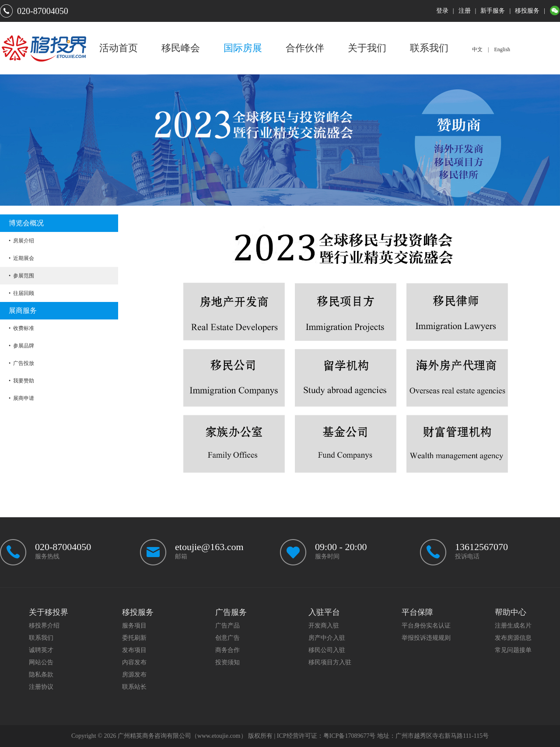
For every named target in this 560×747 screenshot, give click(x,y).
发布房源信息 (513, 638)
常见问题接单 (513, 650)
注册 (465, 11)
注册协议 (41, 687)
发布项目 (134, 650)
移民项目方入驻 (330, 662)
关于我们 (367, 48)
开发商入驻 (324, 626)
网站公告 (41, 662)
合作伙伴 (305, 48)
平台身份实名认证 (426, 626)
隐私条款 (41, 675)
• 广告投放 (21, 363)
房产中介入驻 (327, 638)
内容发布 (134, 662)
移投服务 (527, 11)
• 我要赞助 (21, 381)
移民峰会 (181, 48)
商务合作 (227, 650)
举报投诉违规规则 (426, 638)
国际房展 (243, 48)
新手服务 (493, 11)
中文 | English (491, 49)
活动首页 (119, 48)
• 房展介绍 (21, 241)
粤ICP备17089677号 (350, 736)
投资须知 (227, 662)
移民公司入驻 (327, 650)
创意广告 (227, 638)
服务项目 (134, 626)
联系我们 (429, 48)
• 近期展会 (21, 258)
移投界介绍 (44, 626)
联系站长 (134, 687)
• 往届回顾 (21, 293)
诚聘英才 (41, 650)
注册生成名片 (513, 626)
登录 (442, 11)
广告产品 (227, 626)
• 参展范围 (21, 276)
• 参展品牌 (21, 346)
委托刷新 (134, 638)
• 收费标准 (21, 328)
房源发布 (134, 675)
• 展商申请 (21, 398)
